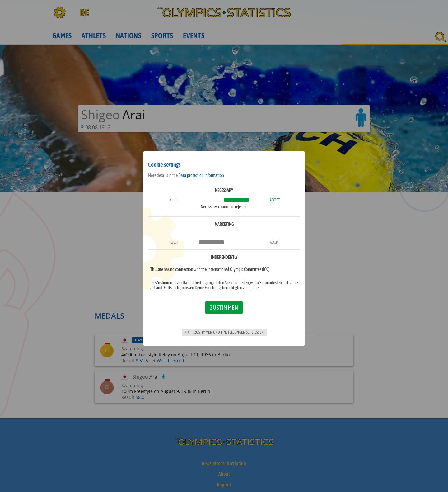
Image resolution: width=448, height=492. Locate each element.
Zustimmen (224, 307)
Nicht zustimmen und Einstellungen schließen (224, 332)
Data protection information (201, 175)
